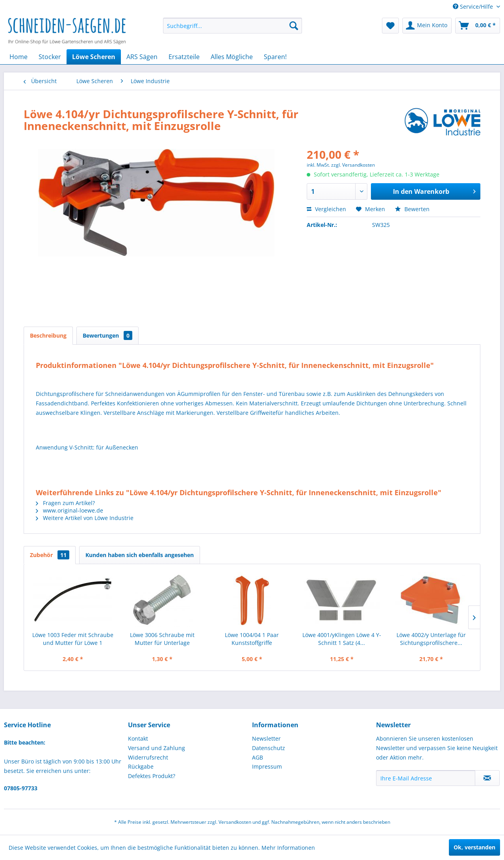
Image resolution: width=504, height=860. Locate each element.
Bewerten (412, 209)
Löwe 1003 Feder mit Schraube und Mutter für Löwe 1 (73, 639)
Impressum (267, 766)
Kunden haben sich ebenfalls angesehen (140, 555)
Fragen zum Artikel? (65, 503)
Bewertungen (107, 335)
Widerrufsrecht (148, 757)
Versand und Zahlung (157, 748)
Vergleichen (326, 209)
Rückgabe (141, 766)
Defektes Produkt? (152, 776)
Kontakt (138, 738)
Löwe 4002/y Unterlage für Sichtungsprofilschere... (431, 639)
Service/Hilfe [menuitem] (474, 7)
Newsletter (266, 738)
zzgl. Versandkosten (353, 165)
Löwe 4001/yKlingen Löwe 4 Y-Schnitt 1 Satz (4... (342, 639)
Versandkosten (235, 822)
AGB (258, 757)
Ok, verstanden (474, 847)
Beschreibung (48, 335)
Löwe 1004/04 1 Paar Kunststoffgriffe (252, 639)
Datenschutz (269, 748)
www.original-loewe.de (69, 510)
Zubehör (50, 555)
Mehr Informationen (288, 848)
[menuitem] (233, 26)
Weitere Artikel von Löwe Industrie (85, 518)
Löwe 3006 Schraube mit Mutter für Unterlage (162, 639)
